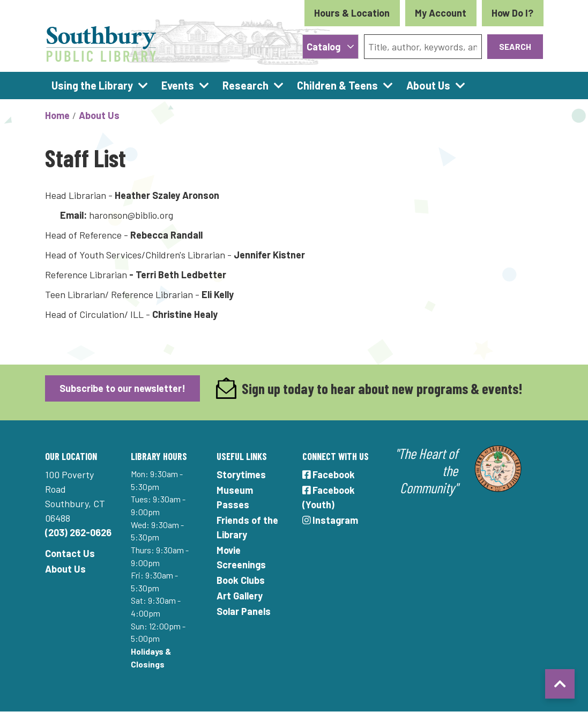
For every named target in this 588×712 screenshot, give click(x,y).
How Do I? (512, 13)
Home (57, 115)
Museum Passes (235, 497)
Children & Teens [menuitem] (337, 85)
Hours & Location (352, 13)
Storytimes (241, 474)
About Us (99, 115)
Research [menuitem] (245, 85)
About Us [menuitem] (428, 85)
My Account (441, 13)
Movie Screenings (241, 557)
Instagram (330, 520)
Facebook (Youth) (329, 497)
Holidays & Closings (151, 658)
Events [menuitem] (178, 85)
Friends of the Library (247, 527)
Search (515, 46)
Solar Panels (244, 611)
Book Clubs (241, 580)
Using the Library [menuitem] (92, 85)
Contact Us (70, 553)
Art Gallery (240, 596)
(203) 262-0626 (78, 532)
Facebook (329, 474)
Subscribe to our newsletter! (122, 388)
